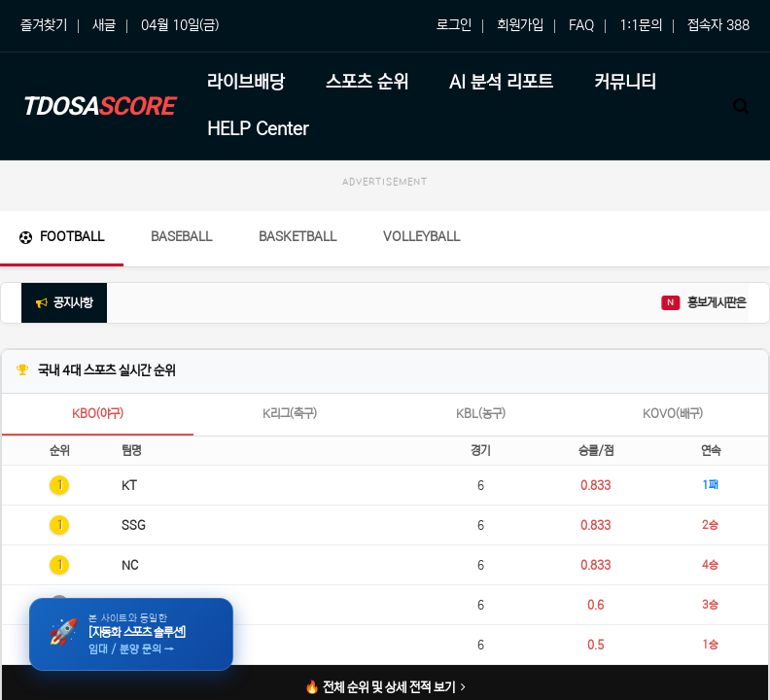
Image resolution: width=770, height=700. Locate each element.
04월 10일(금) (180, 25)
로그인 (454, 25)
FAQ (581, 25)
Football (62, 237)
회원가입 (520, 25)
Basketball (297, 237)
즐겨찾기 (44, 25)
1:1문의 (641, 25)
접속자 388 (718, 25)
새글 (104, 25)
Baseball (181, 237)
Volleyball (421, 237)
